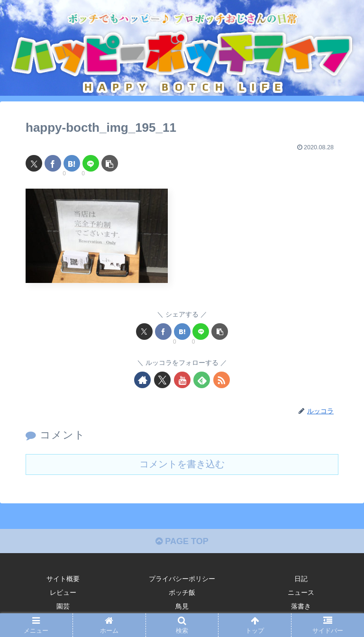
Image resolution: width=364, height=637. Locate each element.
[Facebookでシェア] (53, 163)
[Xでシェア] (34, 163)
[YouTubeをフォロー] (182, 380)
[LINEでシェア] (91, 163)
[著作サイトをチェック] (142, 380)
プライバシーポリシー (182, 579)
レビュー (63, 592)
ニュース (301, 592)
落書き (301, 606)
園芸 (63, 606)
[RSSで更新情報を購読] (222, 380)
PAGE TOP (182, 541)
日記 (301, 579)
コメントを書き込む (182, 464)
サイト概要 (63, 579)
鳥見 (182, 606)
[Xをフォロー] (162, 380)
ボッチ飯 (182, 592)
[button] (110, 163)
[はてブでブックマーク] (72, 163)
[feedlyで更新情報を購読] (202, 380)
